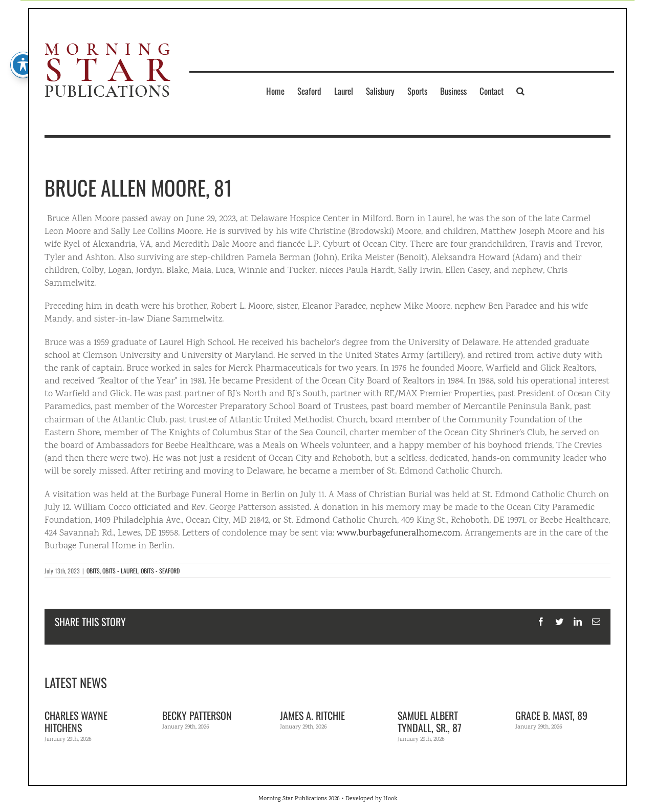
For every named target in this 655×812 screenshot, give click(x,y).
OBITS (93, 571)
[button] (520, 91)
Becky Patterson (197, 715)
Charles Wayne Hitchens (76, 721)
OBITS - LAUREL (120, 571)
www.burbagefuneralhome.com (399, 533)
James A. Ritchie (312, 715)
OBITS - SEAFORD (160, 571)
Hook (390, 799)
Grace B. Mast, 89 (551, 715)
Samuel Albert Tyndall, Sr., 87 (430, 721)
